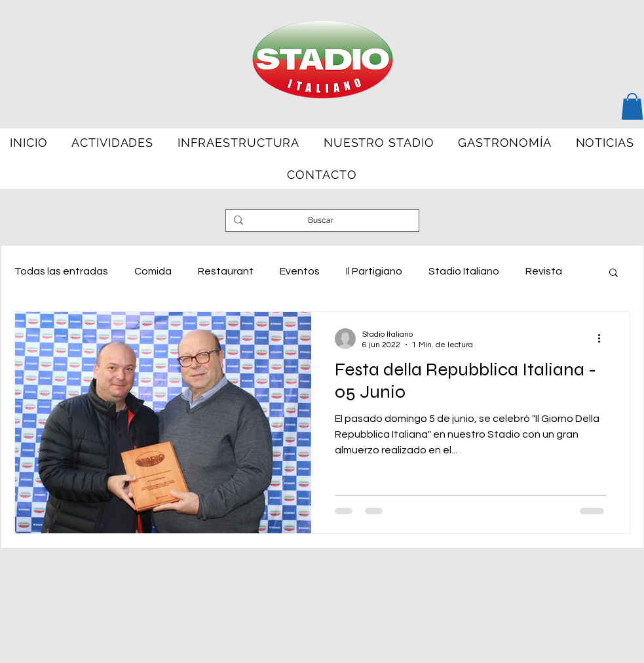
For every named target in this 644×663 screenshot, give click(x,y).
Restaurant (226, 271)
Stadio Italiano (464, 271)
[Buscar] (321, 220)
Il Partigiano (374, 271)
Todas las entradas (61, 271)
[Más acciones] (604, 339)
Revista (544, 271)
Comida (153, 271)
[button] (632, 106)
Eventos (300, 271)
